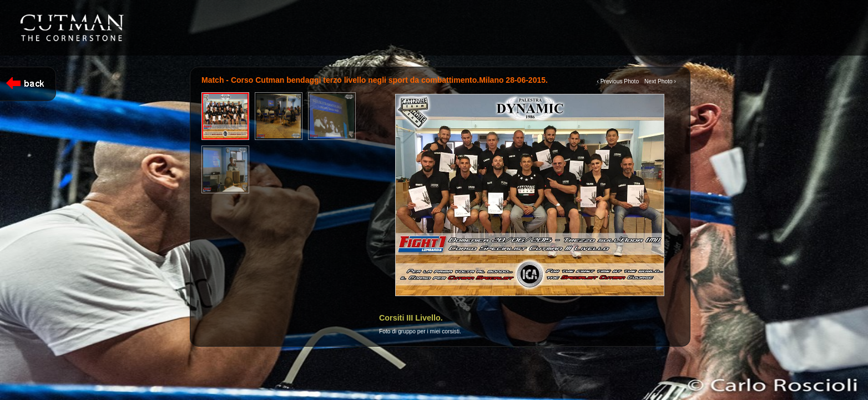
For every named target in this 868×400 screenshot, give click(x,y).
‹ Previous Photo (618, 81)
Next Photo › (660, 81)
